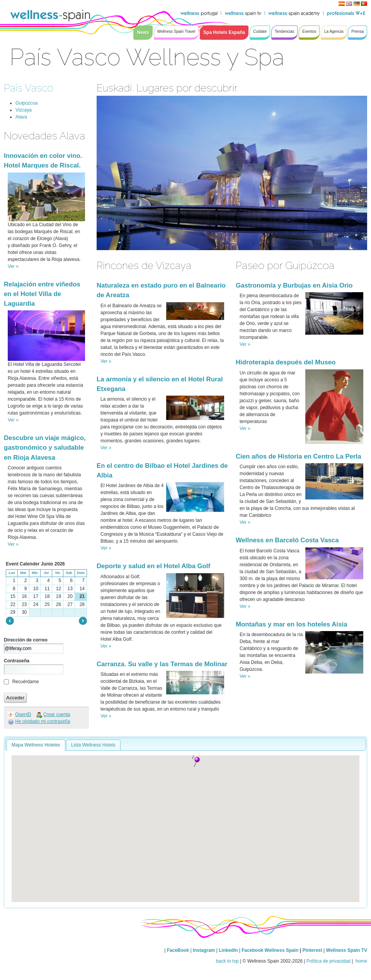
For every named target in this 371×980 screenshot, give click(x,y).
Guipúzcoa (26, 103)
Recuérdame (26, 682)
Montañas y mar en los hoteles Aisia (291, 624)
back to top (227, 961)
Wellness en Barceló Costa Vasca (287, 540)
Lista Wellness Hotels (93, 745)
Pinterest (313, 950)
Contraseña (17, 661)
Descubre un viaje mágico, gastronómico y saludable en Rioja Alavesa (45, 448)
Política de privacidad (328, 961)
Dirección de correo (26, 640)
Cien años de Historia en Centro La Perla (299, 456)
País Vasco (29, 88)
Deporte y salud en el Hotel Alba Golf (153, 566)
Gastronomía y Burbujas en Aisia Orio (294, 285)
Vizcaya (24, 110)
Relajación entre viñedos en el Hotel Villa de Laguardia (42, 294)
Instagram (204, 950)
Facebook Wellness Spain (270, 950)
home (361, 961)
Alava (21, 117)
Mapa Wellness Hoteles (36, 745)
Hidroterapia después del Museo (286, 362)
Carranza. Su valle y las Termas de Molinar (162, 664)
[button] (197, 762)
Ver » (13, 266)
